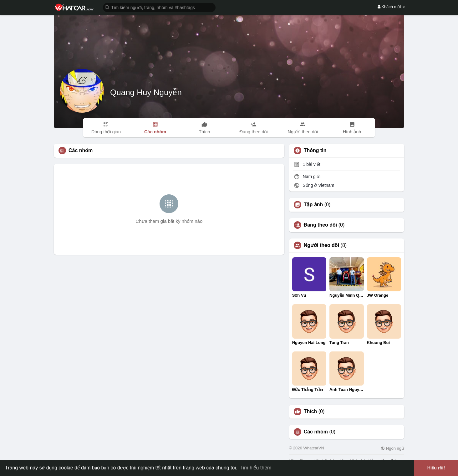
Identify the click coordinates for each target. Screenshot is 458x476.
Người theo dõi (321, 245)
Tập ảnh (313, 205)
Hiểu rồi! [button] (436, 468)
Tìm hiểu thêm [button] (255, 468)
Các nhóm (316, 432)
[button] (159, 7)
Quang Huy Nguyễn (146, 92)
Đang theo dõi (321, 225)
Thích (310, 412)
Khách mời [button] (391, 7)
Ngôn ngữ (392, 448)
